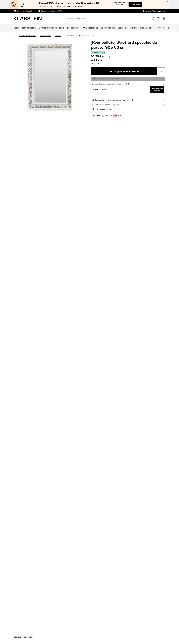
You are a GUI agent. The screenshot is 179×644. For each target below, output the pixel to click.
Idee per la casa (46, 36)
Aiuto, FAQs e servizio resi (156, 11)
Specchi (59, 36)
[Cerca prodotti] (97, 19)
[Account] (153, 19)
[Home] (17, 36)
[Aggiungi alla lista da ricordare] (162, 71)
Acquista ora (135, 5)
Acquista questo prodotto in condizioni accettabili (113, 84)
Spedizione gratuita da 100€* (52, 11)
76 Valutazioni (96, 63)
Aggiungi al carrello (124, 71)
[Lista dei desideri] (158, 19)
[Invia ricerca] (64, 19)
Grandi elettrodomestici (28, 36)
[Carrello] (164, 19)
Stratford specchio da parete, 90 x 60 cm (81, 36)
